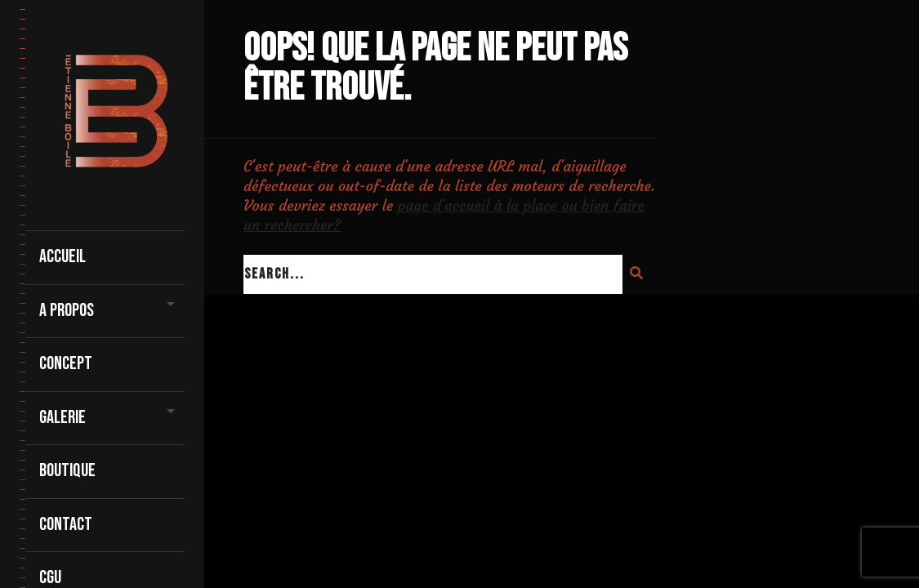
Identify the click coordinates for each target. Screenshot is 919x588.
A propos (67, 311)
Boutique (67, 471)
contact (66, 525)
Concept (66, 364)
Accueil (62, 257)
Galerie (62, 418)
